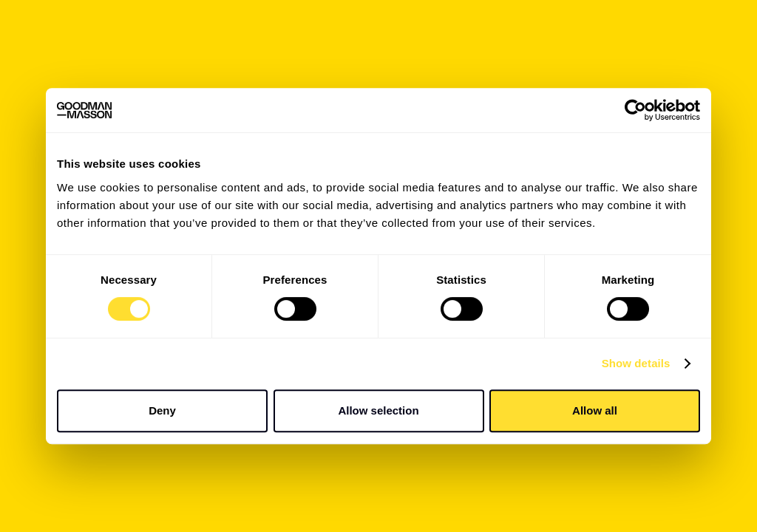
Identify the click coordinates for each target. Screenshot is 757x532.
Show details (636, 363)
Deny (162, 410)
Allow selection (378, 410)
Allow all (595, 410)
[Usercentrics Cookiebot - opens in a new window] (635, 110)
